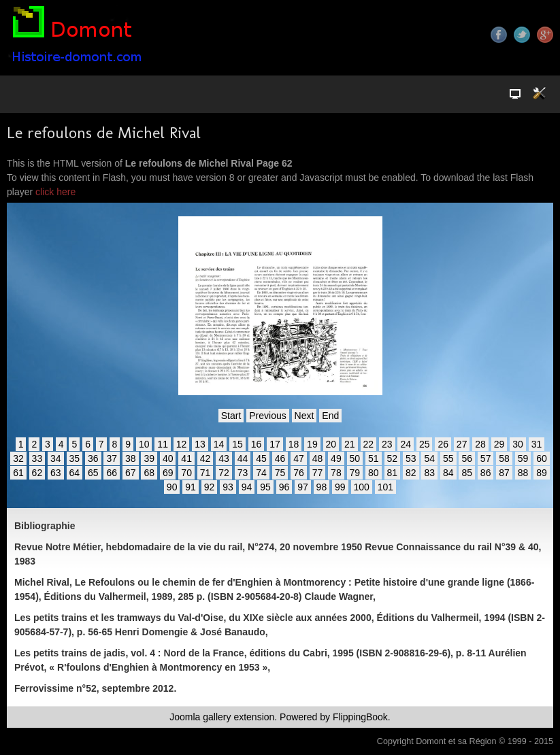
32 (18, 458)
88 (523, 473)
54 (429, 458)
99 (340, 487)
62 (37, 473)
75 (280, 473)
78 (336, 473)
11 (163, 444)
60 (542, 458)
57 (486, 458)
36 (93, 458)
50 (355, 458)
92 (210, 487)
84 (448, 473)
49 (336, 458)
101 (385, 487)
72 (224, 473)
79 (355, 473)
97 (303, 487)
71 (205, 473)
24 (406, 444)
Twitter (522, 35)
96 (284, 487)
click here (55, 192)
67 (131, 473)
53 (411, 458)
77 (318, 473)
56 (467, 458)
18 (294, 444)
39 (149, 458)
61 (18, 473)
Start (231, 416)
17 (275, 444)
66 (112, 473)
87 (504, 473)
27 (462, 444)
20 (331, 444)
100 (362, 487)
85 (467, 473)
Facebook (499, 35)
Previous (267, 416)
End (330, 416)
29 (499, 444)
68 (149, 473)
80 (374, 473)
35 (75, 458)
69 (168, 473)
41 (186, 458)
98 (322, 487)
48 (318, 458)
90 (172, 487)
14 (219, 444)
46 (280, 458)
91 (191, 487)
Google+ (545, 35)
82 (411, 473)
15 (237, 444)
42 (205, 458)
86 (486, 473)
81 (393, 473)
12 (182, 444)
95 (265, 487)
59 (523, 458)
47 (299, 458)
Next (304, 416)
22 (369, 444)
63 (56, 473)
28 (480, 444)
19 (312, 444)
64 (75, 473)
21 (350, 444)
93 (228, 487)
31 (537, 444)
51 (374, 458)
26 (443, 444)
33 (37, 458)
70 (186, 473)
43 (224, 458)
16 (257, 444)
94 (247, 487)
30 (518, 444)
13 (200, 444)
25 (425, 444)
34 (56, 458)
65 (93, 473)
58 (504, 458)
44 (243, 458)
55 (448, 458)
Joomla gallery (200, 717)
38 (131, 458)
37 (112, 458)
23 (387, 444)
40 (168, 458)
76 (299, 473)
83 (429, 473)
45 (261, 458)
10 (144, 444)
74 (261, 473)
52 (393, 458)
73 (243, 473)
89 (542, 473)
